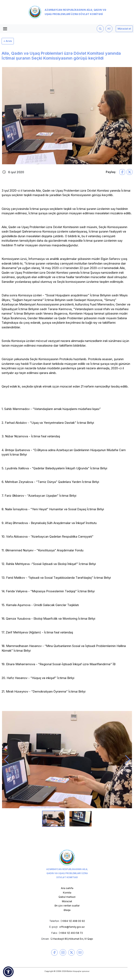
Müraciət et (124, 29)
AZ (109, 29)
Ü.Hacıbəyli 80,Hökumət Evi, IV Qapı (72, 939)
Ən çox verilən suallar (67, 906)
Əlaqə (67, 910)
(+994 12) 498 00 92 (73, 921)
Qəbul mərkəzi (67, 897)
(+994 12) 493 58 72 (71, 933)
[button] (6, 760)
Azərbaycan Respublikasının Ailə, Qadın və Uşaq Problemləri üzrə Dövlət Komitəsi (67, 12)
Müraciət (67, 901)
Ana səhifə (67, 888)
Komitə (67, 893)
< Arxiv (8, 41)
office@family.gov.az (72, 927)
